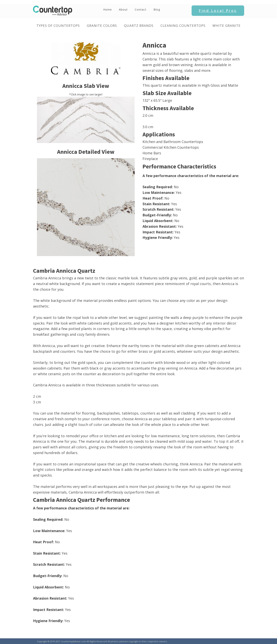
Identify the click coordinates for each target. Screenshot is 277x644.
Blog (157, 9)
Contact (141, 9)
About (123, 9)
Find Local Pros (218, 11)
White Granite (227, 26)
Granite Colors (102, 26)
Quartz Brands (139, 26)
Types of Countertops (58, 26)
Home (108, 9)
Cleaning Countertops (183, 26)
